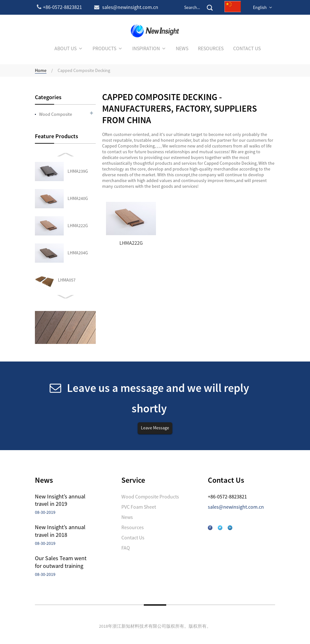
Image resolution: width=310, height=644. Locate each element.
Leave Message (155, 428)
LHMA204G (78, 171)
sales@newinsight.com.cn (236, 507)
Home (41, 70)
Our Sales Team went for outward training (61, 562)
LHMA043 (67, 226)
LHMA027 (67, 253)
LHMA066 (67, 280)
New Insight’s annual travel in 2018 (60, 531)
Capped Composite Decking (84, 70)
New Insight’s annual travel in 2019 (60, 500)
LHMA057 (67, 198)
